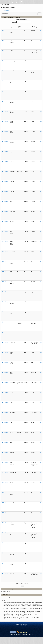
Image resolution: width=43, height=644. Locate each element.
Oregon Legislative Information (19, 2)
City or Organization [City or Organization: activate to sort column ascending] (35, 27)
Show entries (21, 20)
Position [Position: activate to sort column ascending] (27, 28)
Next (26, 586)
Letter (5, 31)
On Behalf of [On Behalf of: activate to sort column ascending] (19, 26)
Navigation (5, 14)
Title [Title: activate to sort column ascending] (3, 28)
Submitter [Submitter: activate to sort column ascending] (13, 28)
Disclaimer (11, 634)
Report (5, 51)
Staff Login (7, 4)
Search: (21, 22)
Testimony (6, 81)
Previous (18, 586)
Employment (25, 634)
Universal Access (18, 634)
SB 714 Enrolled (5, 10)
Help (2, 4)
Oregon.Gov (31, 634)
